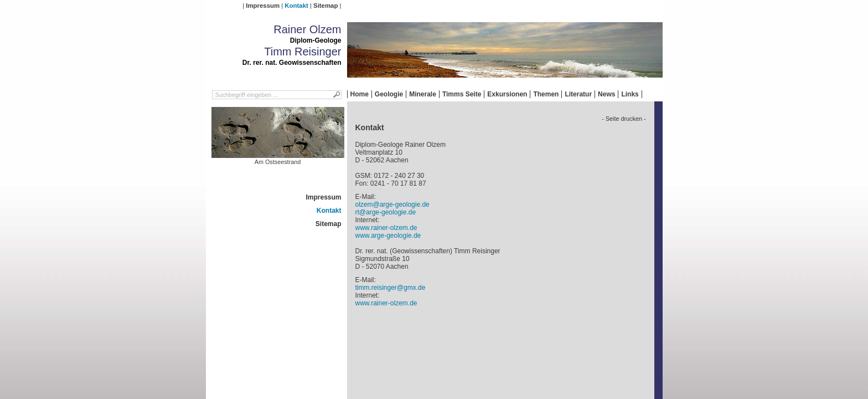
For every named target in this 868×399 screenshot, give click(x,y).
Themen (546, 94)
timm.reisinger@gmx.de (391, 288)
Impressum (263, 6)
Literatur (578, 94)
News (606, 94)
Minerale (423, 94)
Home (360, 94)
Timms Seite (462, 94)
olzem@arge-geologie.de (392, 204)
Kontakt (296, 6)
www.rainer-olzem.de (386, 228)
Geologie (389, 94)
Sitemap (325, 6)
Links (630, 94)
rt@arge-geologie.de (386, 212)
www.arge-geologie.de (388, 236)
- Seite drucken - (624, 119)
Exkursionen (507, 94)
